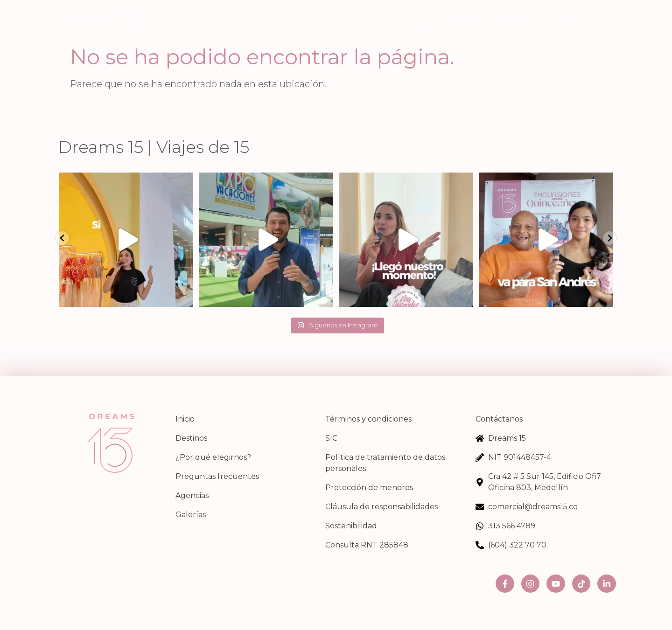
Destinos (391, 20)
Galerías (240, 20)
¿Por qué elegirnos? (315, 20)
